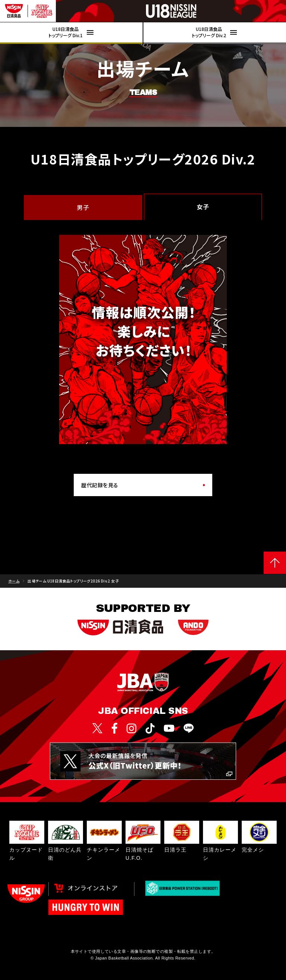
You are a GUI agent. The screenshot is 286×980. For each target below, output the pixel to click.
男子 (83, 207)
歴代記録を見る (100, 485)
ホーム (14, 581)
